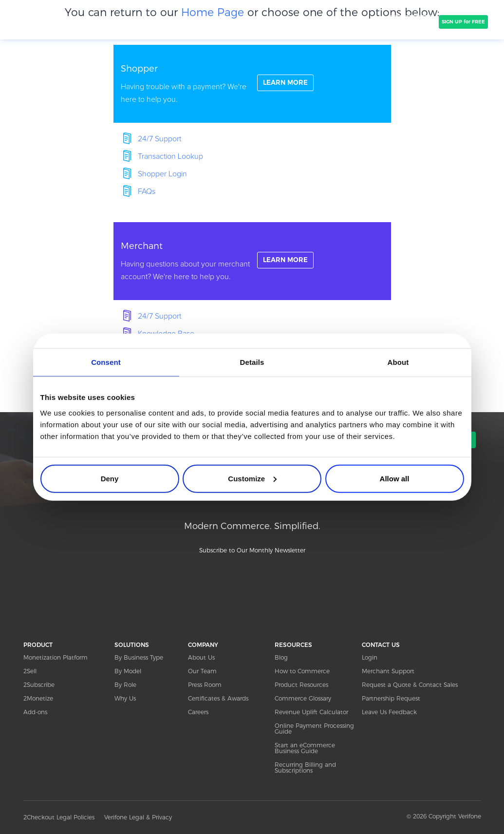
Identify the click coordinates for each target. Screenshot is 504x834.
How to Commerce (302, 671)
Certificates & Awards (218, 698)
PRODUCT (110, 22)
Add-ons (35, 712)
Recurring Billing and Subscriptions (305, 768)
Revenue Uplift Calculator (311, 712)
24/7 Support (159, 139)
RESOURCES (293, 645)
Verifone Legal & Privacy (138, 817)
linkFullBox (252, 84)
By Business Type (139, 657)
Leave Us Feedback (389, 712)
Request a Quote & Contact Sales (410, 685)
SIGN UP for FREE (463, 22)
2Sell (30, 671)
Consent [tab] (106, 362)
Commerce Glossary (303, 698)
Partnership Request (391, 698)
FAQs (147, 191)
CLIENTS (195, 22)
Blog (281, 657)
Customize (252, 478)
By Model (128, 671)
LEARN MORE (287, 83)
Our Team (202, 671)
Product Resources (301, 685)
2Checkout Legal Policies (59, 817)
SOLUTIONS (154, 22)
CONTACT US (381, 645)
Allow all (395, 478)
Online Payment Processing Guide (314, 729)
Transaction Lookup (170, 156)
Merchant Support (388, 671)
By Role (125, 685)
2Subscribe (39, 685)
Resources (350, 22)
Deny (110, 478)
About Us (201, 657)
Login (370, 657)
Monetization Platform (56, 657)
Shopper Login (162, 174)
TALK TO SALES (412, 22)
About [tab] (398, 362)
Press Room (205, 685)
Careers (198, 712)
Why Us (125, 698)
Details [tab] (252, 362)
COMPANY (235, 22)
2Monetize (38, 698)
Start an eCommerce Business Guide (305, 748)
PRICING (276, 22)
